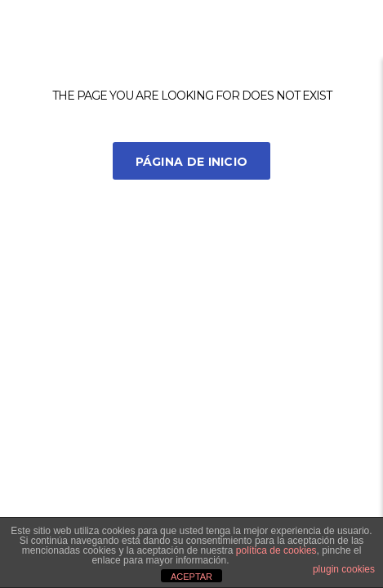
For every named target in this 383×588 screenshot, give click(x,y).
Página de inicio (192, 162)
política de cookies (276, 550)
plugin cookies (344, 569)
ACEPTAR (191, 577)
